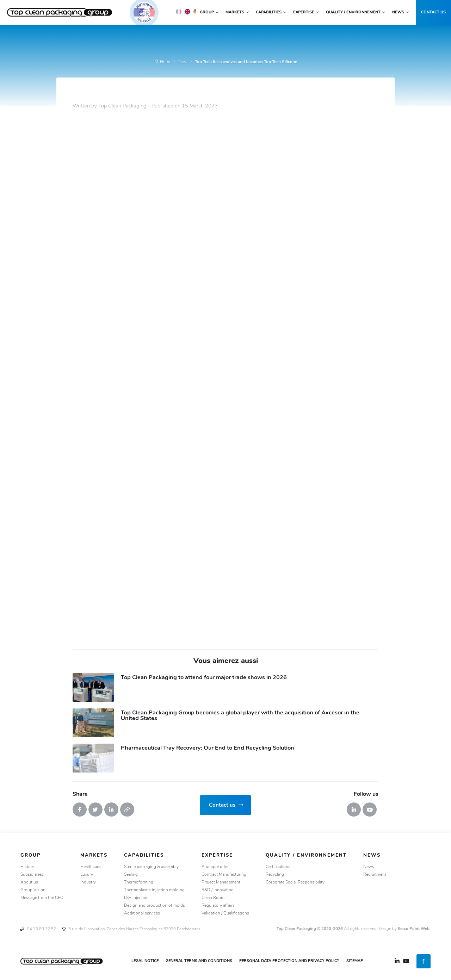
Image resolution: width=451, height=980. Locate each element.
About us (29, 882)
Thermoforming (139, 882)
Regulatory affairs (218, 906)
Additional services (142, 913)
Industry (88, 882)
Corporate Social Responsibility (295, 882)
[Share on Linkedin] (111, 810)
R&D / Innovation (218, 890)
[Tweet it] (95, 810)
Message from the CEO (42, 898)
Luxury (87, 875)
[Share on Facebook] (80, 810)
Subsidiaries (32, 875)
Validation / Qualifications (225, 913)
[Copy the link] (127, 810)
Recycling (275, 875)
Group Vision (33, 890)
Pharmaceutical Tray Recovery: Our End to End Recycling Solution (208, 748)
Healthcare (90, 867)
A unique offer (215, 867)
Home (163, 62)
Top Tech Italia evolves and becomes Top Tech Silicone (246, 62)
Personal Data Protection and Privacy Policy (289, 961)
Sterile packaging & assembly (151, 867)
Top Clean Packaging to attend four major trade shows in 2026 (204, 678)
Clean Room (213, 898)
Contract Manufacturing (224, 875)
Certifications (278, 867)
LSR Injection (136, 898)
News (183, 62)
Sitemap (355, 961)
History (27, 867)
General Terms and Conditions (199, 961)
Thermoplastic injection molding (154, 890)
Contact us (433, 13)
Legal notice (145, 961)
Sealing (131, 875)
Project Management (221, 882)
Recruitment (375, 875)
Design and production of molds (155, 906)
